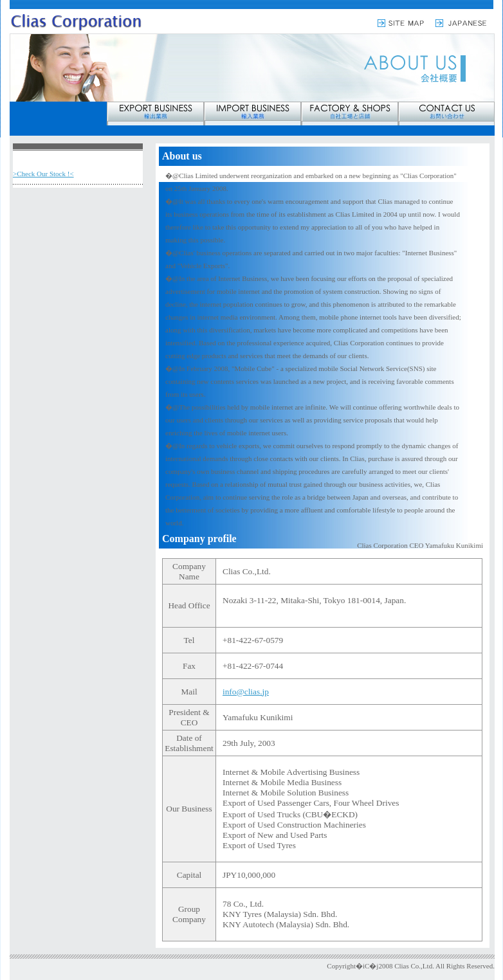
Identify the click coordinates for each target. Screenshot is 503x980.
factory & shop (350, 113)
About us (78, 160)
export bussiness (155, 113)
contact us (446, 113)
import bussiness (252, 113)
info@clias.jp (246, 692)
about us (58, 113)
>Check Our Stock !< (43, 174)
